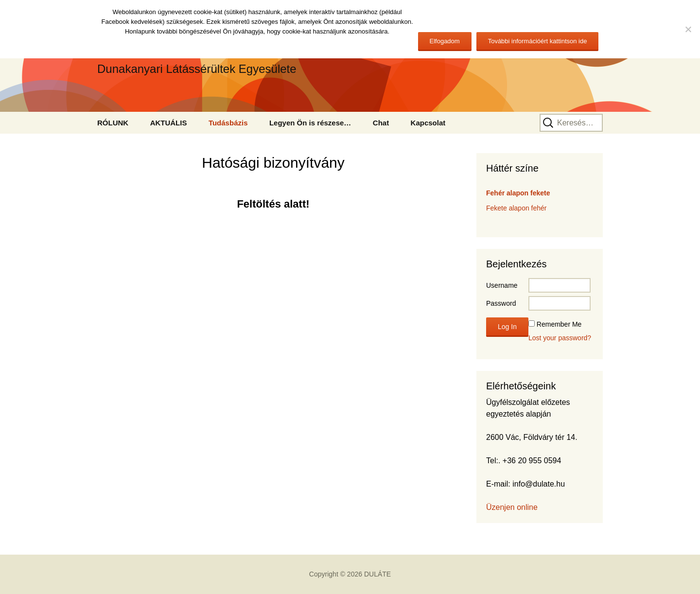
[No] (688, 29)
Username (502, 285)
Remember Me (559, 324)
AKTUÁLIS (169, 123)
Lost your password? (560, 338)
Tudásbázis (228, 123)
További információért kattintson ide (538, 41)
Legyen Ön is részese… (310, 123)
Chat (381, 123)
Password (501, 303)
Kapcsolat (428, 123)
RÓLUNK (113, 123)
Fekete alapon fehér (516, 208)
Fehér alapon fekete (518, 193)
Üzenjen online (512, 507)
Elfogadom (445, 41)
